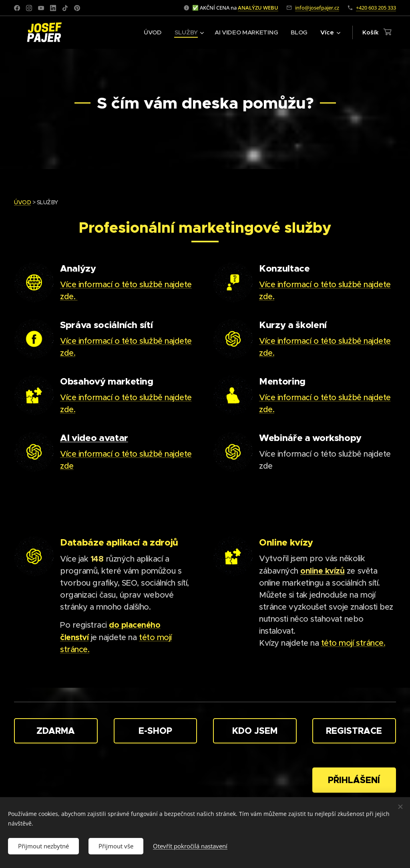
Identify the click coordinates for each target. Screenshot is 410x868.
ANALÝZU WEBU (258, 8)
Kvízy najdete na (290, 643)
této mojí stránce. (353, 643)
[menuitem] (151, 32)
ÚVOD (22, 202)
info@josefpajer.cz (317, 8)
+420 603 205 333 (376, 8)
